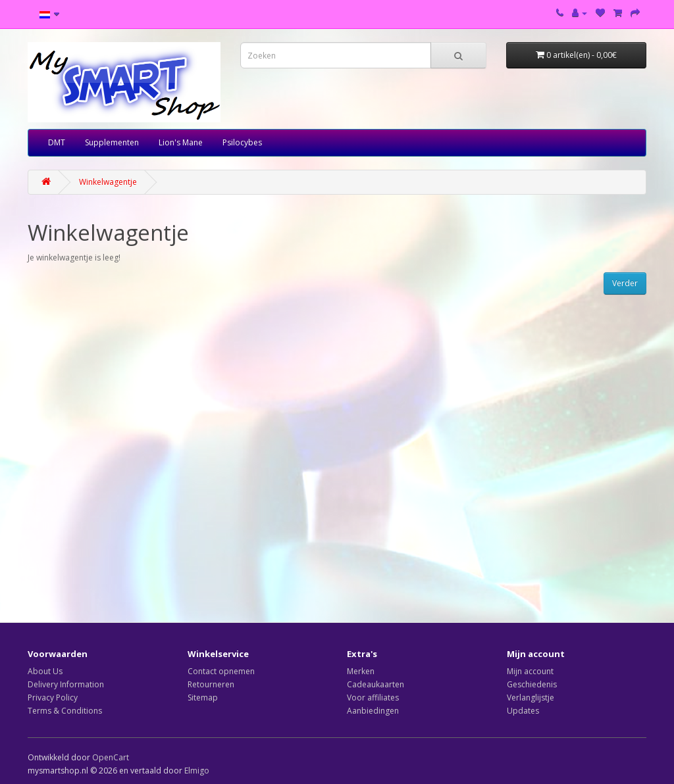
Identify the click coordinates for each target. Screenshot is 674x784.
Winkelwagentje (108, 182)
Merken (361, 671)
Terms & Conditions (65, 711)
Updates (523, 711)
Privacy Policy (53, 698)
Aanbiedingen (373, 711)
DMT (57, 142)
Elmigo (197, 771)
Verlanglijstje (531, 698)
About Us (45, 671)
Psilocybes (242, 142)
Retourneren (211, 684)
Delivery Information (66, 684)
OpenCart (111, 757)
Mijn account (530, 671)
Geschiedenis (532, 684)
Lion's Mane (181, 142)
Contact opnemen (221, 671)
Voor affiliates (373, 698)
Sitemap (203, 698)
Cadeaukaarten (376, 684)
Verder (625, 283)
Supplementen (112, 142)
